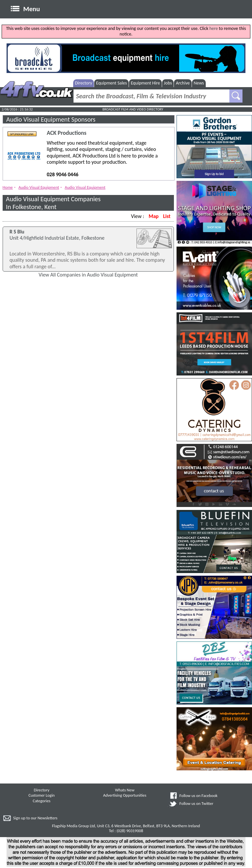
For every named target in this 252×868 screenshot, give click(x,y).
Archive (183, 83)
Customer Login (42, 795)
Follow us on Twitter (196, 803)
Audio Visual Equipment (39, 187)
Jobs (168, 83)
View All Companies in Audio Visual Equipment (88, 275)
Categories (42, 801)
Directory (84, 83)
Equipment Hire (146, 83)
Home (8, 187)
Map (154, 216)
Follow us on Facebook (199, 796)
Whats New (125, 790)
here (214, 28)
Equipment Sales (112, 83)
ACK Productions (67, 133)
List (167, 216)
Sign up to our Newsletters (35, 818)
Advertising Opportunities (125, 795)
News (199, 83)
